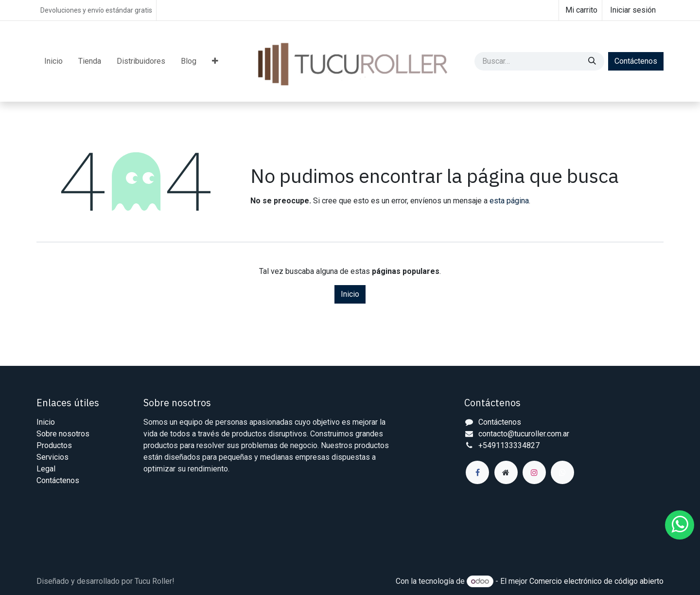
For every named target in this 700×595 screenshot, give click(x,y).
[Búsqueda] (593, 61)
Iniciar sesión (633, 10)
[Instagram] (534, 472)
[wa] (562, 472)
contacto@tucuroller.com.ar (524, 434)
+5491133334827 (509, 445)
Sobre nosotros (63, 434)
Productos (54, 445)
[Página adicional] (506, 472)
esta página (509, 201)
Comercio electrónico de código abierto (596, 581)
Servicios (52, 457)
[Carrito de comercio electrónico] (580, 10)
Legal (46, 469)
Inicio (350, 294)
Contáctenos (636, 61)
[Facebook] (477, 472)
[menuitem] (53, 61)
